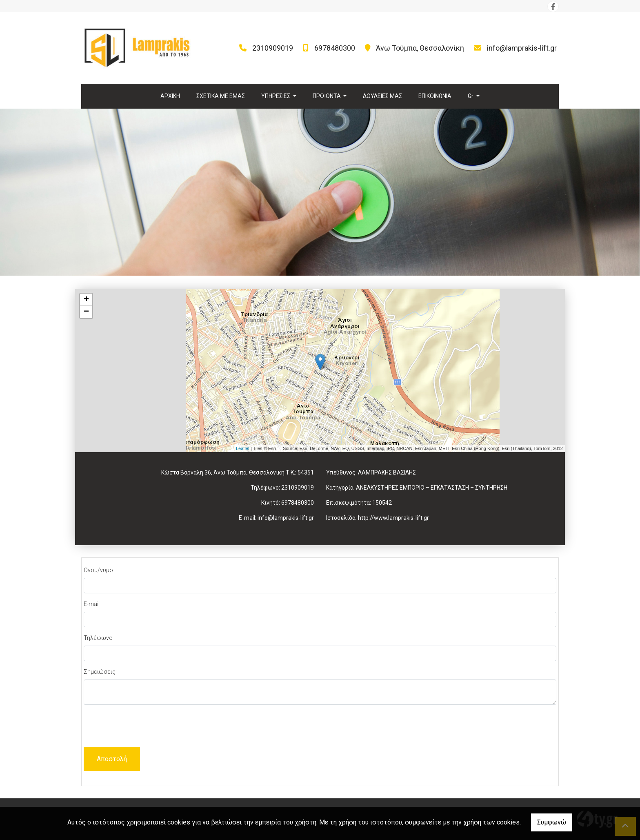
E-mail (92, 604)
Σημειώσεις (100, 672)
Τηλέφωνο (98, 638)
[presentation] (146, 727)
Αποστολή (112, 759)
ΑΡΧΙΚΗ (170, 96)
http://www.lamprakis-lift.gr (393, 518)
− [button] (86, 312)
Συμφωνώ (552, 822)
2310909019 (273, 48)
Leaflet (243, 448)
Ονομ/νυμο (98, 570)
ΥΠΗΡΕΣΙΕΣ (276, 96)
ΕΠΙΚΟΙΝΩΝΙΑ (435, 96)
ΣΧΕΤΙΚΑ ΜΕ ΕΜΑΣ (221, 96)
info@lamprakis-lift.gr (522, 48)
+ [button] (86, 300)
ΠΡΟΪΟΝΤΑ (327, 96)
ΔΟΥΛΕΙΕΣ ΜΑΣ (382, 96)
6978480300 (335, 48)
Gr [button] (471, 96)
